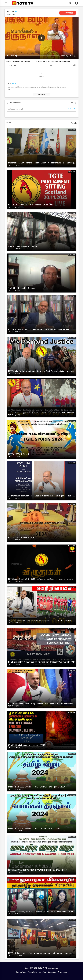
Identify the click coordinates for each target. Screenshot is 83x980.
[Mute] (71, 56)
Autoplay (74, 123)
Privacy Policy (33, 972)
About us (43, 972)
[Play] (8, 56)
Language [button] (62, 972)
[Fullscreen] (75, 56)
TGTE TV (12, 12)
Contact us (52, 972)
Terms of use (21, 972)
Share (41, 75)
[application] (42, 38)
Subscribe (67, 13)
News (14, 84)
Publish (71, 109)
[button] (41, 38)
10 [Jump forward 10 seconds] (67, 56)
